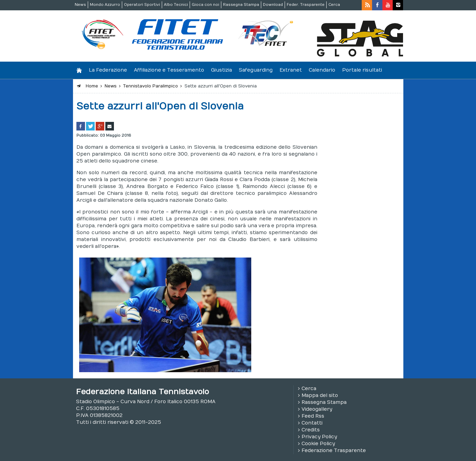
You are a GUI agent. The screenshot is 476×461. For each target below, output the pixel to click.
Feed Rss (313, 416)
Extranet (291, 70)
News (80, 5)
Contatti (312, 423)
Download (273, 5)
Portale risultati (362, 70)
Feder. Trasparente (306, 5)
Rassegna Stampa (241, 5)
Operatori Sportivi (142, 5)
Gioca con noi (205, 5)
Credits (311, 430)
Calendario (322, 70)
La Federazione (108, 70)
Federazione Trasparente (334, 450)
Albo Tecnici (176, 5)
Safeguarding (256, 70)
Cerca (334, 5)
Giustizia (221, 70)
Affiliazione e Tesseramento (169, 70)
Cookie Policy (318, 444)
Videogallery (317, 409)
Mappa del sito (320, 395)
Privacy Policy (319, 437)
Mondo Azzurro (105, 5)
